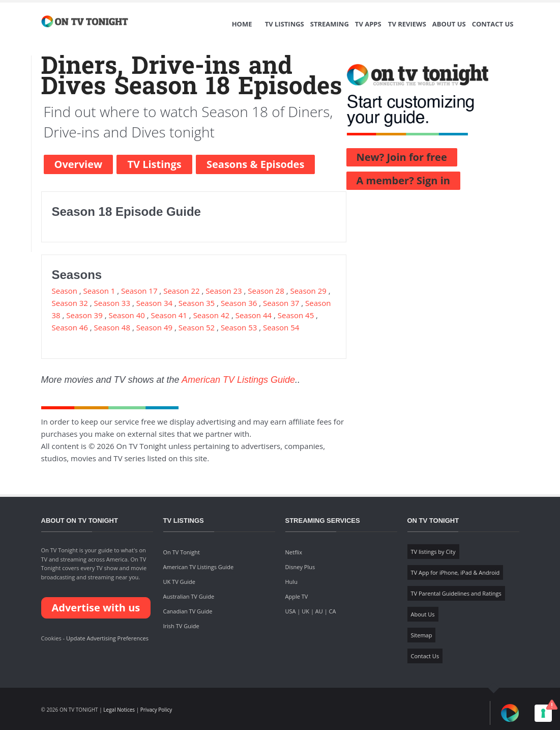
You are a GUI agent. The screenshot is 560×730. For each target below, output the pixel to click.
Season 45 (296, 315)
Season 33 (112, 303)
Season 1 (99, 291)
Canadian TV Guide (188, 611)
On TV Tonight (182, 552)
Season (66, 291)
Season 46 (70, 327)
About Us (449, 24)
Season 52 (197, 327)
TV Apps (368, 24)
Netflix (294, 552)
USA (291, 611)
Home (242, 24)
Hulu (291, 582)
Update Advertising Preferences (107, 638)
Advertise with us (96, 608)
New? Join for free (402, 157)
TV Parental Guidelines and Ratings (456, 593)
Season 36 (239, 303)
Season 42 (211, 315)
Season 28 (266, 291)
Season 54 (281, 327)
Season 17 (139, 291)
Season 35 (197, 303)
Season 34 (154, 303)
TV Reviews (407, 24)
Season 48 (112, 327)
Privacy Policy (156, 710)
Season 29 (308, 291)
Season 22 (181, 291)
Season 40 (126, 315)
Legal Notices (119, 710)
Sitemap (422, 635)
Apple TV (297, 596)
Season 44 (254, 315)
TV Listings (285, 24)
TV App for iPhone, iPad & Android (455, 572)
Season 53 (239, 327)
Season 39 (84, 315)
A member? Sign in (403, 180)
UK (305, 611)
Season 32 (70, 303)
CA (333, 611)
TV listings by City (433, 552)
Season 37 (281, 303)
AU (319, 611)
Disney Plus (300, 567)
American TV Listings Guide (238, 380)
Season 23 (224, 291)
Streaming (330, 24)
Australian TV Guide (189, 596)
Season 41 (169, 315)
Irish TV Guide (181, 626)
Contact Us (493, 24)
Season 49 (154, 327)
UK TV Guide (180, 582)
